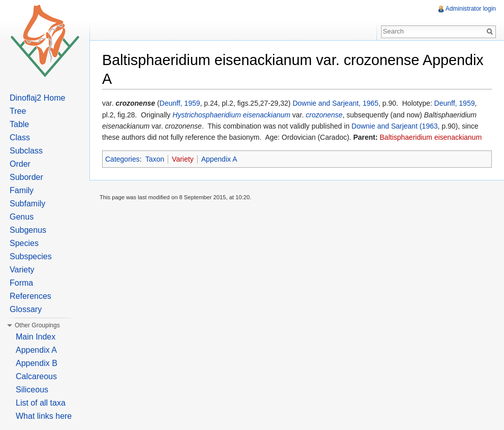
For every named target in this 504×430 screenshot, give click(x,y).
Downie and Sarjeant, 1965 (336, 103)
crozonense (324, 115)
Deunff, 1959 (180, 103)
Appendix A (219, 159)
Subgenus (28, 230)
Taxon (155, 159)
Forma (21, 283)
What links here (44, 416)
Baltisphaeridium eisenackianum (431, 137)
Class (20, 137)
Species (24, 243)
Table (19, 124)
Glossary (26, 309)
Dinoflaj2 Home (37, 98)
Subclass (26, 151)
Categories (122, 159)
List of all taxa (41, 403)
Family (22, 190)
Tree (18, 111)
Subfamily (27, 204)
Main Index (36, 337)
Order (20, 164)
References (30, 296)
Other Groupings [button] (37, 325)
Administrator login (471, 9)
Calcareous (36, 376)
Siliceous (32, 390)
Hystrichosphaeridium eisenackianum (232, 115)
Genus (22, 217)
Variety (183, 159)
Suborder (26, 177)
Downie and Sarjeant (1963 (395, 126)
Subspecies (31, 256)
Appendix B (37, 363)
